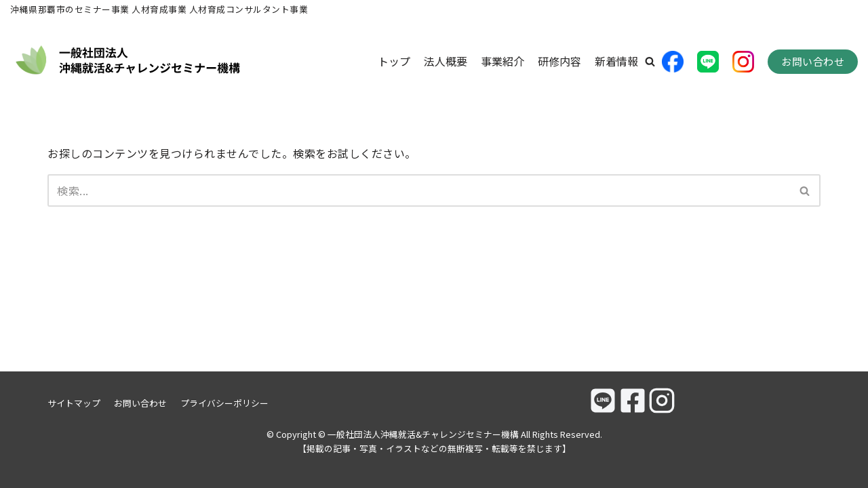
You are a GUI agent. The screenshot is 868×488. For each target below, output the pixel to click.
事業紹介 (502, 61)
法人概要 (446, 61)
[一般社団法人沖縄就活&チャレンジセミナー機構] (129, 62)
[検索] (419, 190)
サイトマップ (74, 403)
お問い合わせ (813, 61)
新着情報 (616, 61)
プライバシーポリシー (224, 403)
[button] (650, 61)
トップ (394, 61)
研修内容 (559, 61)
